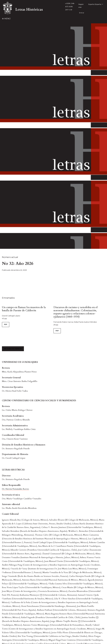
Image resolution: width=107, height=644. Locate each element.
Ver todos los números (13, 349)
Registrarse (81, 6)
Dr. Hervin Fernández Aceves (15, 489)
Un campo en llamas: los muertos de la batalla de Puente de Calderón (24, 309)
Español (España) (97, 4)
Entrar (82, 13)
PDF (6, 324)
